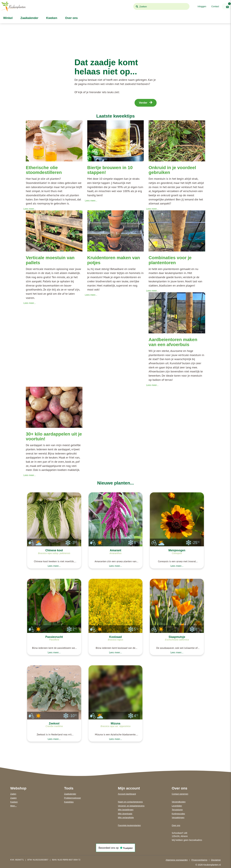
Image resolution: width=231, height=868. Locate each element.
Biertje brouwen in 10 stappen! (110, 170)
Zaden (13, 794)
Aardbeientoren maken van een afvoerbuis (173, 342)
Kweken (51, 18)
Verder (146, 102)
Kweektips (69, 802)
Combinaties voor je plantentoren (170, 260)
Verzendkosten (179, 802)
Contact (215, 6)
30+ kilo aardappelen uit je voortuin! (54, 436)
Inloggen (202, 6)
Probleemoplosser (73, 798)
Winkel (8, 18)
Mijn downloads (125, 814)
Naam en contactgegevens (130, 802)
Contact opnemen (180, 794)
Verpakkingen (178, 817)
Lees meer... (30, 209)
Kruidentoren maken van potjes (114, 260)
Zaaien (13, 798)
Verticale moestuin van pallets (50, 260)
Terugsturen (177, 810)
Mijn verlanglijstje (126, 817)
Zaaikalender (29, 18)
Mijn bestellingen (126, 810)
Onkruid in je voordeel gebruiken (172, 170)
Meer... (13, 806)
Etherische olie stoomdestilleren (44, 170)
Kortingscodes (178, 814)
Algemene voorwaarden (177, 860)
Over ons (71, 18)
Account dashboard (127, 794)
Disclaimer (216, 860)
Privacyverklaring (199, 860)
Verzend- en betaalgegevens (131, 806)
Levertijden (177, 806)
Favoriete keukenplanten (129, 825)
